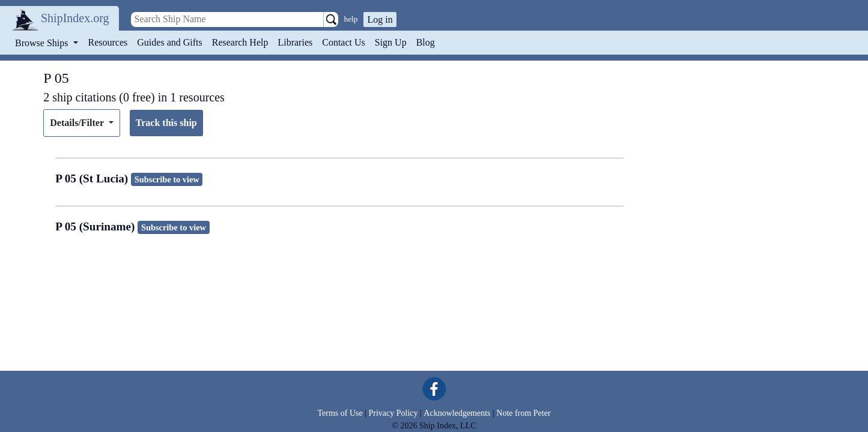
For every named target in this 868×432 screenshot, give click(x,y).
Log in (380, 19)
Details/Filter (78, 123)
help (351, 19)
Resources (108, 42)
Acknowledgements (457, 413)
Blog (426, 42)
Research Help (240, 42)
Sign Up (391, 42)
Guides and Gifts (169, 42)
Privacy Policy (393, 413)
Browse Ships (43, 43)
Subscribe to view (167, 179)
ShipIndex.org (75, 18)
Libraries (295, 42)
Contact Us (344, 42)
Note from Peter (523, 413)
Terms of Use (340, 413)
